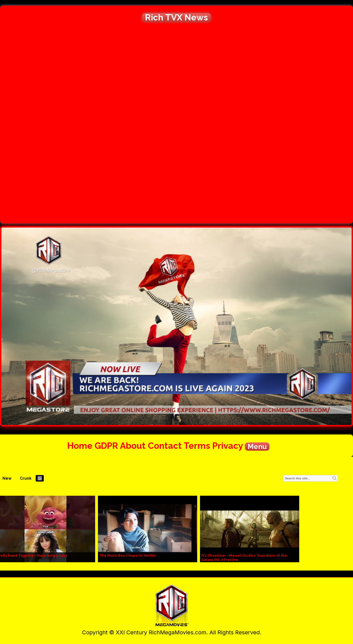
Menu (257, 447)
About (133, 446)
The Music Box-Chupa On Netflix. (128, 556)
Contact (165, 446)
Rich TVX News (176, 17)
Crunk (26, 478)
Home (80, 446)
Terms (197, 446)
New (7, 478)
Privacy (228, 446)
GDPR (106, 446)
